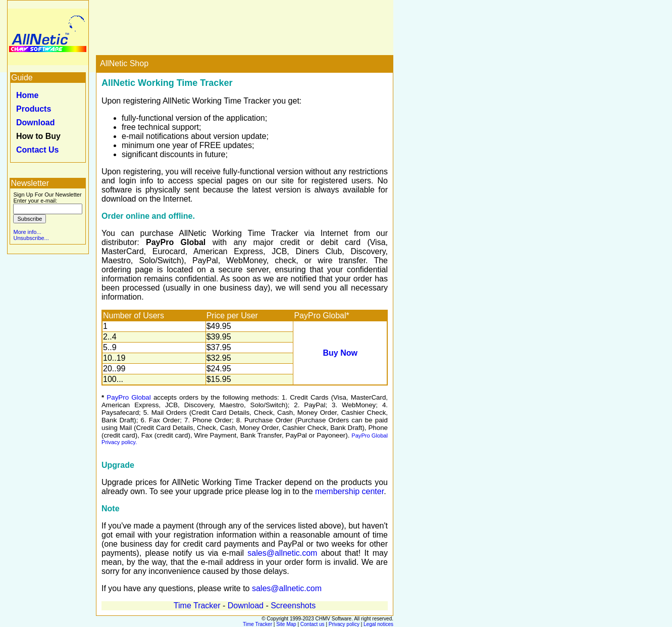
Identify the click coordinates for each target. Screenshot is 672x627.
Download (35, 123)
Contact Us (37, 150)
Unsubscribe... (31, 238)
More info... (27, 232)
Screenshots (293, 606)
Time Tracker (197, 606)
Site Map (286, 624)
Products (34, 109)
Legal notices (378, 624)
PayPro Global (128, 397)
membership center (349, 491)
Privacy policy (344, 624)
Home (27, 95)
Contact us (313, 624)
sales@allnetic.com (282, 553)
